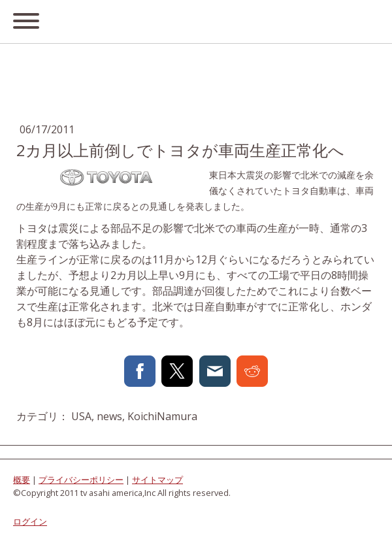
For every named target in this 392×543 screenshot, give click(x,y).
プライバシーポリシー (81, 480)
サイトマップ (157, 480)
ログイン (30, 521)
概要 (22, 480)
